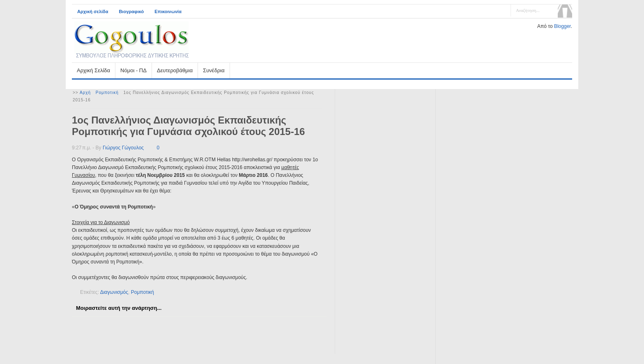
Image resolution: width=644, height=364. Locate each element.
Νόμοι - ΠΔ (133, 70)
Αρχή (85, 93)
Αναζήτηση (565, 11)
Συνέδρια (214, 70)
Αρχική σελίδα (93, 11)
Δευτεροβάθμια (175, 70)
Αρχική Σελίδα (93, 70)
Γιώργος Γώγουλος (123, 148)
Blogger (562, 26)
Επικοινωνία (168, 11)
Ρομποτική (107, 93)
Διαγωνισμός (114, 292)
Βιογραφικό (131, 11)
